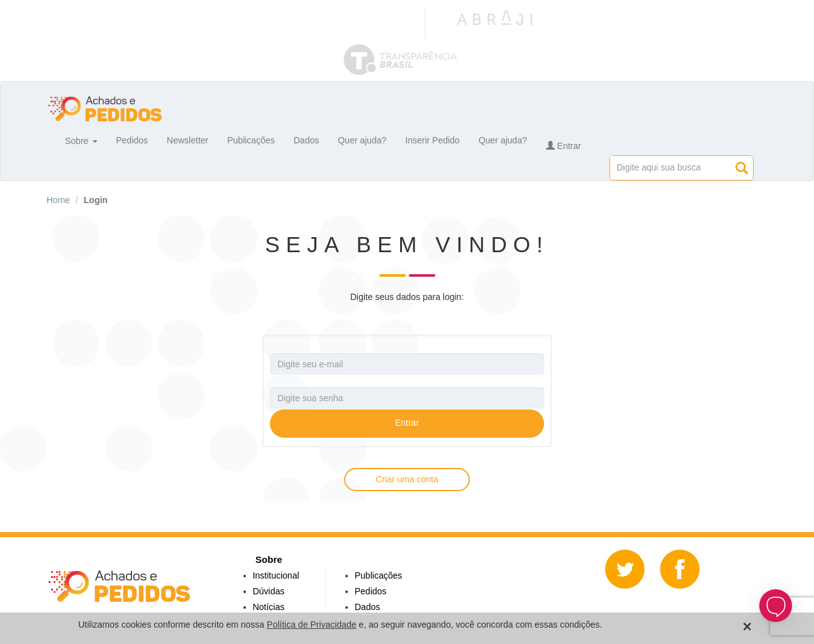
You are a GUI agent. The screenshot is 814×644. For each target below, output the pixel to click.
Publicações (251, 140)
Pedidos (132, 140)
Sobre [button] (81, 140)
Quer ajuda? (362, 140)
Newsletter (187, 140)
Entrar (564, 146)
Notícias (269, 607)
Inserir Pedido (432, 140)
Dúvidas (269, 591)
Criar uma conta (407, 479)
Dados (306, 140)
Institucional (276, 575)
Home (58, 200)
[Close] (748, 627)
